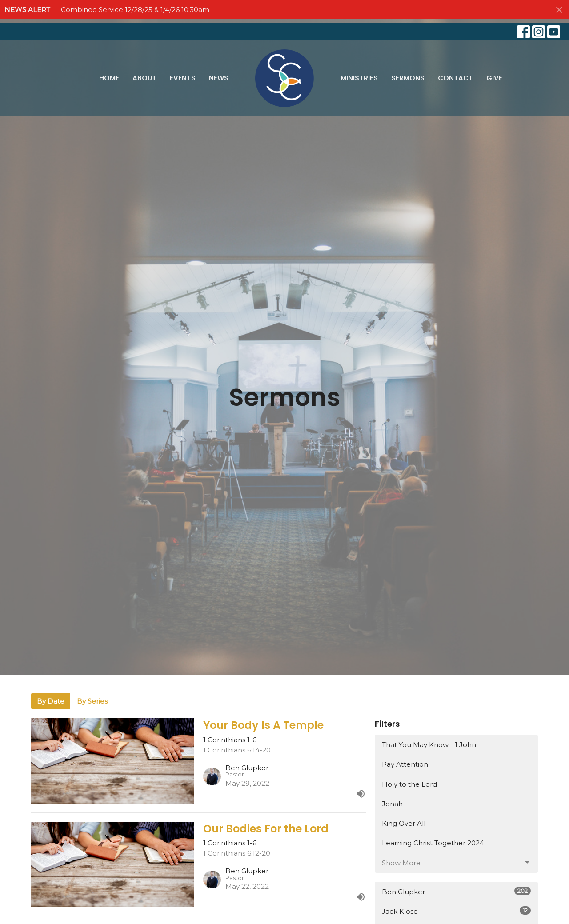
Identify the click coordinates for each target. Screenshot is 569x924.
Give (494, 78)
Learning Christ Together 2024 (433, 843)
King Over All (404, 823)
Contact (455, 78)
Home (109, 78)
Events (183, 78)
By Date (51, 701)
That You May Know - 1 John (429, 745)
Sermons (408, 78)
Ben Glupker (456, 891)
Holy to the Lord (409, 784)
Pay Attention (405, 764)
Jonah (392, 804)
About (144, 78)
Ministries (359, 78)
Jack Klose (456, 911)
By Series (92, 701)
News (219, 78)
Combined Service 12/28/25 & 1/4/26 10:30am (135, 10)
